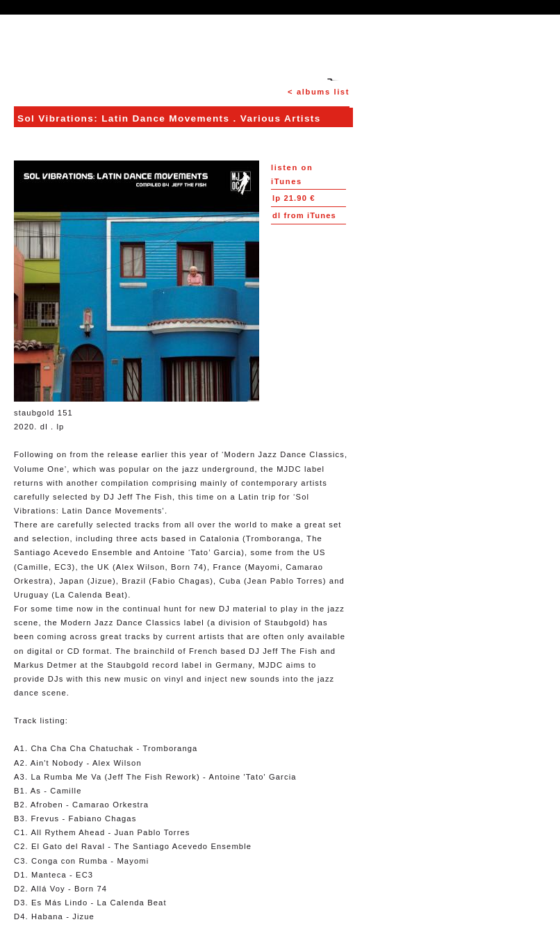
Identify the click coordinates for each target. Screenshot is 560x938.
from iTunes (304, 215)
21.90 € (294, 198)
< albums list (319, 92)
